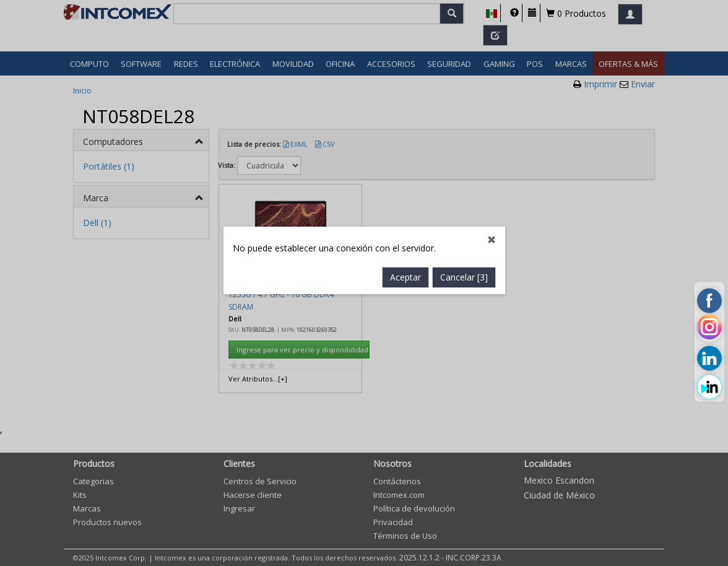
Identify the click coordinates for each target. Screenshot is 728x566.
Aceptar (405, 265)
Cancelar (464, 265)
